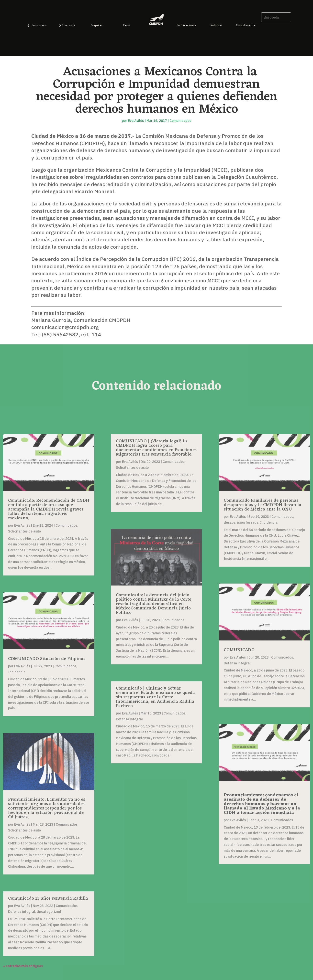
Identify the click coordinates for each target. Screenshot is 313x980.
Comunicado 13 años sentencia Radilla (48, 898)
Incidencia (17, 672)
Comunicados (180, 121)
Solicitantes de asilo (24, 531)
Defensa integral (22, 912)
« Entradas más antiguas (23, 966)
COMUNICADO (239, 650)
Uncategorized (49, 912)
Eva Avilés (136, 121)
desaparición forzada (241, 522)
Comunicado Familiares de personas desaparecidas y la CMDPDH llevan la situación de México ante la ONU (263, 505)
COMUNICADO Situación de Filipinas (47, 659)
